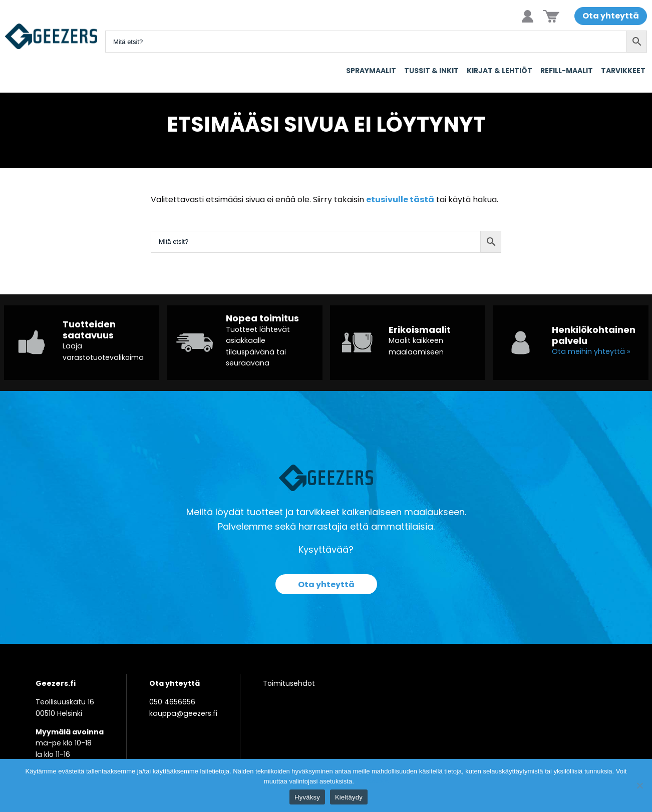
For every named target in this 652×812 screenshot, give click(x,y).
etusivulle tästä (400, 199)
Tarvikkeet (623, 71)
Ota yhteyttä (611, 16)
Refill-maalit (567, 71)
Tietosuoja (372, 781)
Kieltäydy (349, 797)
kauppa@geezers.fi (183, 713)
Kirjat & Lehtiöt (500, 71)
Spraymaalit (371, 71)
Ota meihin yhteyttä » (591, 351)
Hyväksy (307, 797)
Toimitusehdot (289, 683)
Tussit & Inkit (431, 71)
